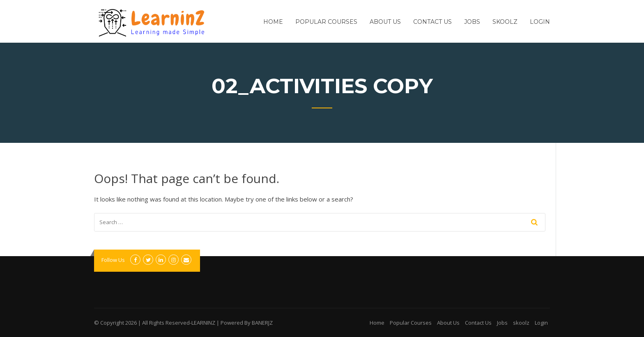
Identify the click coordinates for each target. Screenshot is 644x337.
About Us (385, 22)
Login (540, 22)
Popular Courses (326, 22)
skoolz (505, 22)
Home (273, 22)
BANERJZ (262, 323)
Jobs (472, 22)
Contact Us (432, 22)
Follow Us (113, 260)
